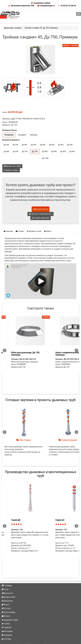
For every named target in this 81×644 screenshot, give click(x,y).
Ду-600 (7, 151)
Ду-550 (70, 145)
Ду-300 (24, 145)
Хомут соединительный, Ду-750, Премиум (20, 354)
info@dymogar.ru (46, 6)
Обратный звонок (41, 209)
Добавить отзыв (34, 231)
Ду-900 (63, 151)
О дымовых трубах (42, 3)
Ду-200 (6, 145)
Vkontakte (7, 616)
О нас (5, 574)
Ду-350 (34, 145)
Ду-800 (45, 151)
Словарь (7, 570)
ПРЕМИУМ (9, 135)
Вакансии (7, 585)
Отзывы (20, 231)
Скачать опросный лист (40, 214)
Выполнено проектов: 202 (21, 6)
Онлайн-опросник (41, 218)
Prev (5, 88)
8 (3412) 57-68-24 (67, 6)
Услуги (6, 601)
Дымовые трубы (10, 604)
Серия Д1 (9, 512)
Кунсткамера (8, 597)
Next (62, 88)
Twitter (6, 608)
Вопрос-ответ (9, 581)
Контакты (7, 578)
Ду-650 (16, 151)
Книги (5, 589)
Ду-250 (15, 145)
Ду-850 (54, 151)
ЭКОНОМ (34, 135)
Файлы (48, 231)
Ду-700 (25, 151)
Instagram (7, 620)
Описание (8, 231)
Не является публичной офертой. (40, 640)
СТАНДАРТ (22, 135)
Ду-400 (43, 145)
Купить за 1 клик (12, 166)
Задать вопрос (11, 170)
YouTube (6, 623)
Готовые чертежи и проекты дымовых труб (41, 392)
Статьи (6, 593)
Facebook (7, 612)
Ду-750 (35, 151)
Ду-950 (72, 151)
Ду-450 (52, 145)
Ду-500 (61, 145)
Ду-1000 (45, 158)
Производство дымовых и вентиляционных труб (41, 466)
